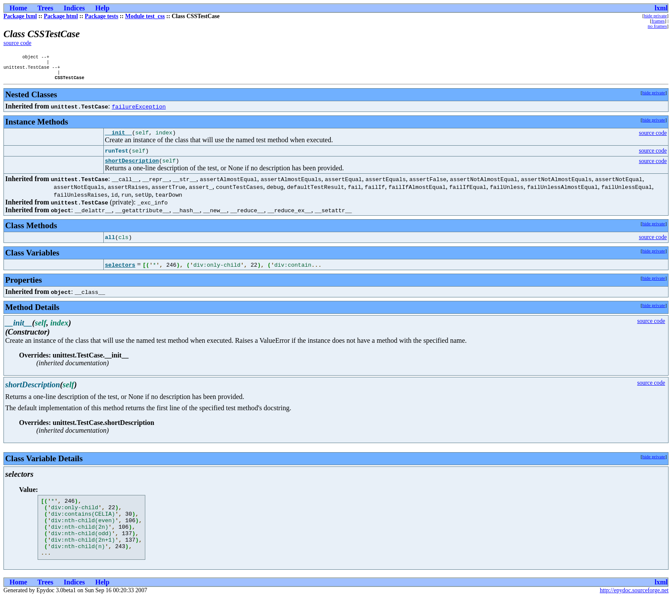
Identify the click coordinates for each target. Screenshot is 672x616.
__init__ (118, 138)
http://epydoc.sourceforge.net (634, 609)
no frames (657, 26)
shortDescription (132, 167)
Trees (46, 8)
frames (658, 21)
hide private (655, 16)
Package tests (101, 16)
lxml (661, 8)
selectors (120, 271)
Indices (74, 8)
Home (18, 8)
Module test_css (145, 16)
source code (18, 43)
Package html (61, 16)
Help (102, 8)
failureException (139, 111)
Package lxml (20, 16)
